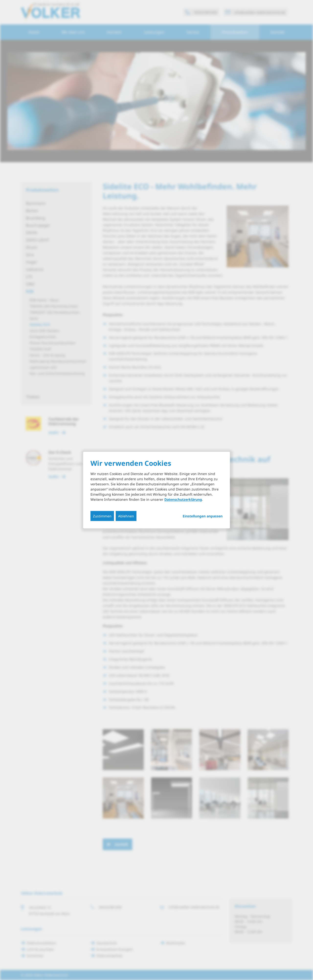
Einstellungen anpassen (203, 516)
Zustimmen (102, 516)
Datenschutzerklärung (183, 499)
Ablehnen (126, 516)
